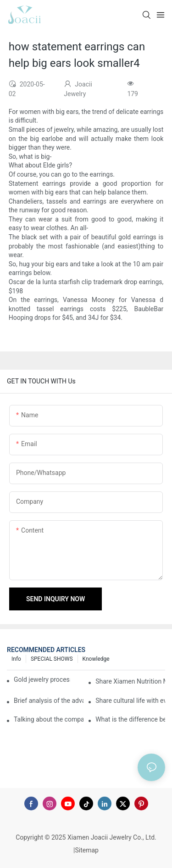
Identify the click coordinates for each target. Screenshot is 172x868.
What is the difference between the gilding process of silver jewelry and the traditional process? (130, 719)
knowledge (96, 659)
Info (16, 659)
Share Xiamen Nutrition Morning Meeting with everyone (130, 681)
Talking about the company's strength (49, 719)
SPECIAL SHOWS (52, 659)
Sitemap (86, 850)
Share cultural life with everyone (130, 701)
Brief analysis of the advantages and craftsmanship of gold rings (49, 701)
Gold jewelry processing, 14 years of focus (42, 679)
